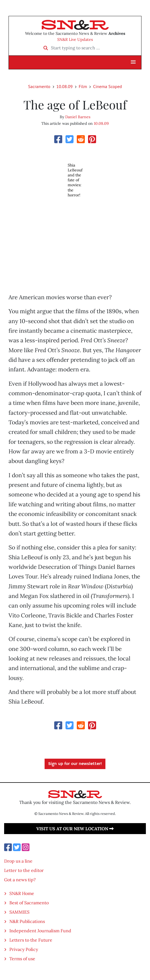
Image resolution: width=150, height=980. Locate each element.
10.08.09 (65, 86)
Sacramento (39, 86)
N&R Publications (27, 921)
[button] (133, 62)
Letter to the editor (24, 870)
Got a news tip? (20, 880)
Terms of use (22, 959)
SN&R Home (22, 893)
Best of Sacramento (29, 903)
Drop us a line (18, 861)
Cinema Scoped (107, 86)
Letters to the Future (31, 940)
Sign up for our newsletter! (75, 764)
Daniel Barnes (78, 117)
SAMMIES (19, 912)
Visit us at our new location (75, 829)
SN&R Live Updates (75, 39)
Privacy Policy (24, 949)
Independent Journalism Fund (40, 931)
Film (83, 86)
